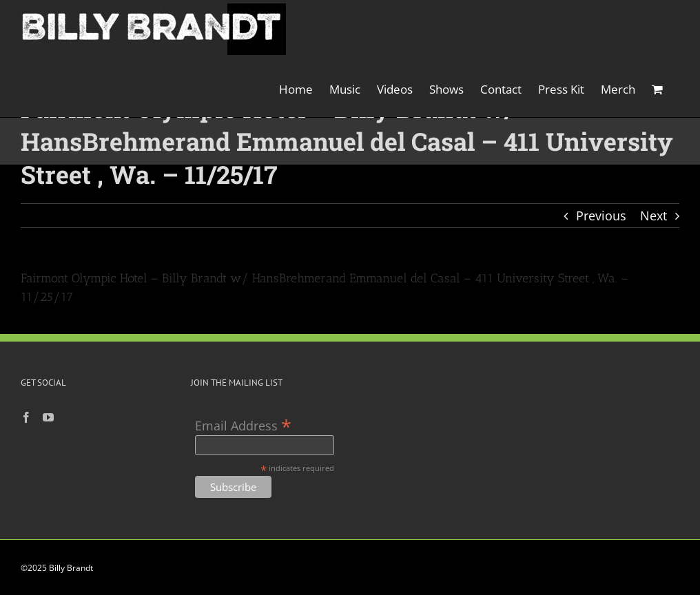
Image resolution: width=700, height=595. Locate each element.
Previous (601, 216)
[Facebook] (26, 417)
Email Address (243, 425)
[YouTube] (48, 417)
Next (653, 216)
